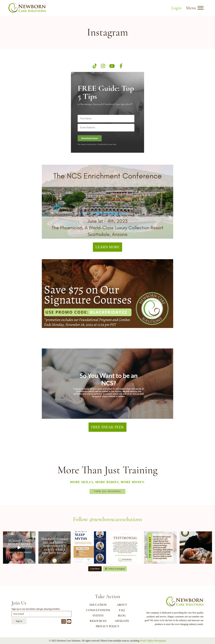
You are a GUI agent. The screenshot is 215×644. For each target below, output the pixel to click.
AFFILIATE (122, 621)
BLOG (122, 616)
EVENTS (98, 616)
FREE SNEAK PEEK (107, 427)
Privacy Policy (107, 626)
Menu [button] (191, 8)
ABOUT (122, 605)
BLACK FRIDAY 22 (107, 336)
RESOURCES (98, 621)
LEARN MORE (107, 247)
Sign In (19, 621)
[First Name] (106, 119)
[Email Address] (106, 128)
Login (176, 8)
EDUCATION (98, 605)
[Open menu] (201, 8)
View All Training (108, 491)
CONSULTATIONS (98, 610)
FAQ (122, 610)
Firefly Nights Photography (153, 641)
